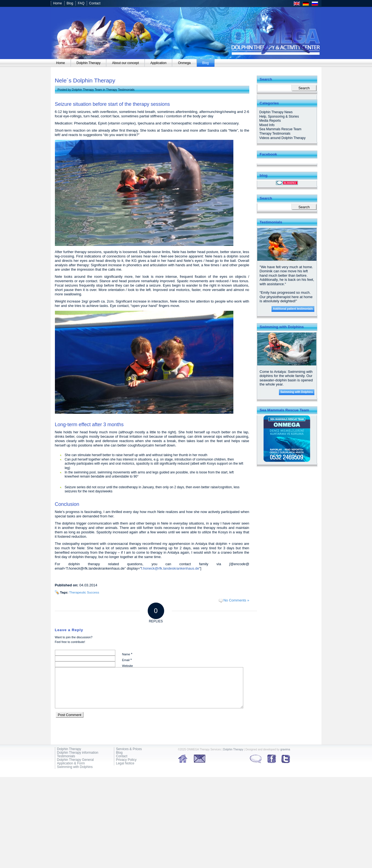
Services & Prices (129, 749)
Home (58, 3)
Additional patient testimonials (293, 309)
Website (128, 666)
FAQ (81, 3)
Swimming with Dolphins (297, 392)
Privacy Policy (126, 760)
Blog (70, 3)
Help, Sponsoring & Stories (279, 117)
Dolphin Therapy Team (87, 90)
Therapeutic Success (84, 592)
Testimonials (66, 756)
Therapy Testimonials (120, 90)
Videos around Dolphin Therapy (283, 138)
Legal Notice (125, 763)
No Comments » (236, 600)
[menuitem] (61, 63)
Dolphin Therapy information (78, 753)
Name (127, 654)
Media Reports (270, 121)
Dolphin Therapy (69, 749)
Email (127, 660)
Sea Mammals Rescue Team (280, 129)
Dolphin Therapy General (75, 760)
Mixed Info (267, 125)
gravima (285, 749)
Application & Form (71, 763)
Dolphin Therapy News (276, 112)
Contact (95, 3)
